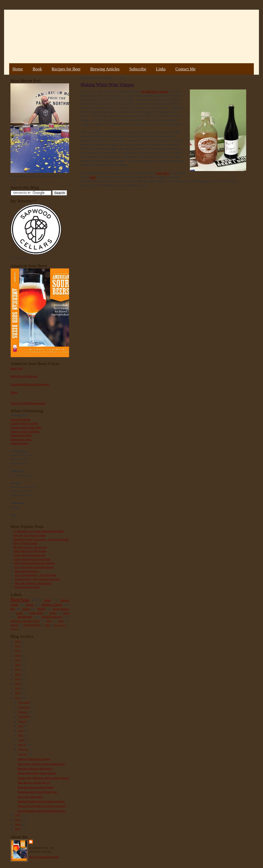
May (21, 735)
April (22, 740)
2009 (18, 820)
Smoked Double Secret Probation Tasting (41, 801)
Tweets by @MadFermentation (28, 403)
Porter (53, 613)
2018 (18, 665)
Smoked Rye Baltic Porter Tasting (37, 773)
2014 (18, 684)
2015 (18, 679)
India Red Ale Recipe (27, 571)
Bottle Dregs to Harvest (24, 376)
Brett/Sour (20, 600)
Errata (14, 392)
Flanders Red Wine (21, 435)
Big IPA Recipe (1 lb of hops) (30, 547)
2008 (18, 825)
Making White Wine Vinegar (34, 759)
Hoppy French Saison (26, 543)
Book (37, 69)
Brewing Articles (105, 69)
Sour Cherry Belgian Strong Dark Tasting (41, 764)
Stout (30, 605)
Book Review (61, 609)
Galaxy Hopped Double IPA (29, 555)
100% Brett (36, 613)
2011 (18, 698)
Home (18, 69)
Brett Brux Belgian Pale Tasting (36, 787)
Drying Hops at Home (27, 587)
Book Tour (17, 368)
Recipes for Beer (66, 69)
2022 (18, 651)
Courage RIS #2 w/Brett (24, 423)
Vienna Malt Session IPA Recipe (32, 559)
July (21, 726)
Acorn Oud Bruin (20, 419)
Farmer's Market (32, 625)
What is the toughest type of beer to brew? (42, 806)
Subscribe (138, 69)
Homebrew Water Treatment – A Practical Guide (41, 539)
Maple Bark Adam (21, 439)
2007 (18, 829)
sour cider (163, 173)
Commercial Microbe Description (30, 384)
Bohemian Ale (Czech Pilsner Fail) (37, 792)
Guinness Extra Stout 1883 (26, 427)
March (22, 745)
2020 (18, 656)
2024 (18, 642)
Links (161, 69)
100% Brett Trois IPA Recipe (30, 551)
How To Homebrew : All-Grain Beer (36, 575)
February (24, 749)
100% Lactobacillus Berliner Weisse (34, 563)
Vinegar (14, 629)
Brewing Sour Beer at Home (29, 535)
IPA (13, 609)
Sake (48, 625)
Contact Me (185, 69)
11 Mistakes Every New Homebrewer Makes (39, 531)
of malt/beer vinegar (155, 91)
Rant (49, 621)
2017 (18, 670)
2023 (18, 646)
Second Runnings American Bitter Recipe (41, 811)
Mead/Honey (25, 617)
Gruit (61, 621)
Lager (19, 613)
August (23, 721)
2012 (18, 693)
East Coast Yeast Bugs (30, 797)
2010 (18, 815)
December (25, 703)
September (25, 717)
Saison (26, 609)
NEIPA (41, 609)
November (25, 707)
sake (93, 177)
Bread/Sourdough (52, 617)
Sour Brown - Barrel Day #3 (34, 782)
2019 (18, 660)
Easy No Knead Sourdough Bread (34, 567)
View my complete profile (44, 857)
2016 (18, 675)
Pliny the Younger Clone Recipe (33, 583)
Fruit (47, 600)
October (23, 712)
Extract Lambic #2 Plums (25, 431)
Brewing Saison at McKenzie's (35, 768)
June (21, 731)
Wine (66, 613)
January (23, 754)
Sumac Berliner (19, 443)
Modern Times (52, 605)
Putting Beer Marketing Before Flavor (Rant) (43, 778)
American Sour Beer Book (25, 621)
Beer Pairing (60, 625)
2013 (18, 689)
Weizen (14, 625)
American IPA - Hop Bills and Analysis (37, 579)
